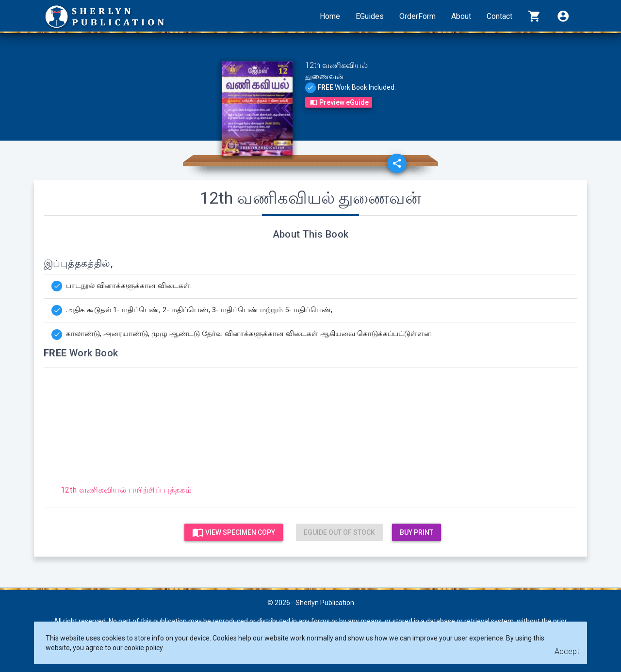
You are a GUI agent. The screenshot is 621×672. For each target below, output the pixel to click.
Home (330, 16)
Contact (499, 16)
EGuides (370, 16)
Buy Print (417, 532)
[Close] (567, 652)
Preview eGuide (339, 102)
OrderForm (417, 16)
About (461, 16)
